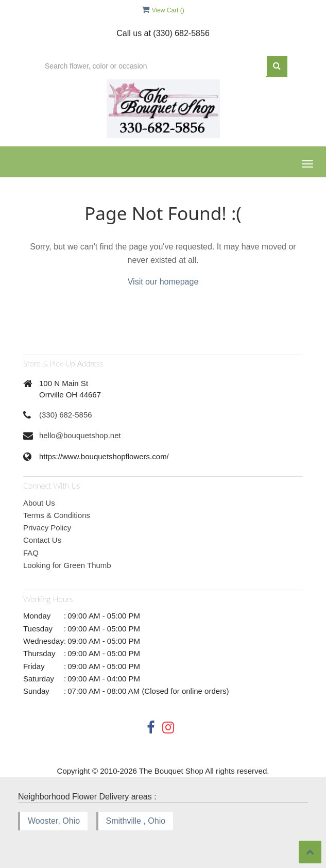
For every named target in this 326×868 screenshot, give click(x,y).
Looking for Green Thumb (67, 565)
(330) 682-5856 (66, 415)
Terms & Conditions (57, 515)
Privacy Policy (47, 528)
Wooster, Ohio (54, 821)
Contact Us (42, 540)
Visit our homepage (163, 282)
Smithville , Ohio (136, 821)
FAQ (31, 553)
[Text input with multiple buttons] (153, 66)
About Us (39, 503)
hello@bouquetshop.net (80, 435)
